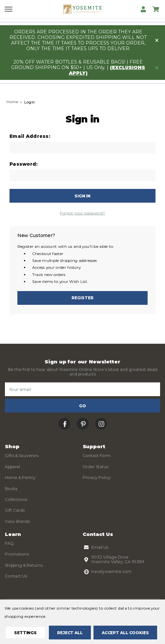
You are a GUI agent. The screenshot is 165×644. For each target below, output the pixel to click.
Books (11, 489)
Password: (24, 164)
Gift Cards (15, 510)
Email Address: (30, 136)
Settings (25, 633)
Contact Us (16, 576)
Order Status (95, 467)
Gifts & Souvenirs (22, 456)
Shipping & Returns (24, 565)
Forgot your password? (82, 213)
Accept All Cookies (125, 633)
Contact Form (97, 456)
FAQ (9, 543)
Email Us (95, 547)
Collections (16, 499)
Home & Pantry (20, 478)
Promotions (17, 554)
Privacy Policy (97, 478)
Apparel (12, 467)
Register (82, 298)
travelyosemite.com (107, 572)
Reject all (70, 633)
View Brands (17, 521)
